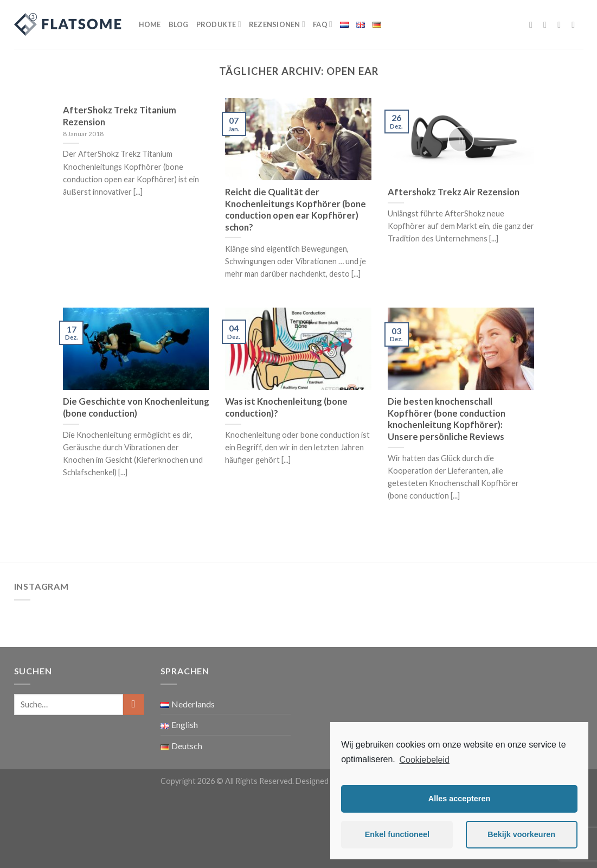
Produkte (219, 24)
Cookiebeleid (424, 760)
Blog (179, 24)
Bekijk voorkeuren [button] (521, 834)
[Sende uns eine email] (576, 24)
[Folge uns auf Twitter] (562, 24)
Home (150, 24)
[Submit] (134, 704)
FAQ (323, 24)
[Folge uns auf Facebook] (534, 24)
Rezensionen (277, 24)
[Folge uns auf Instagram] (548, 24)
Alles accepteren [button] (459, 799)
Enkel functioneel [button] (397, 834)
